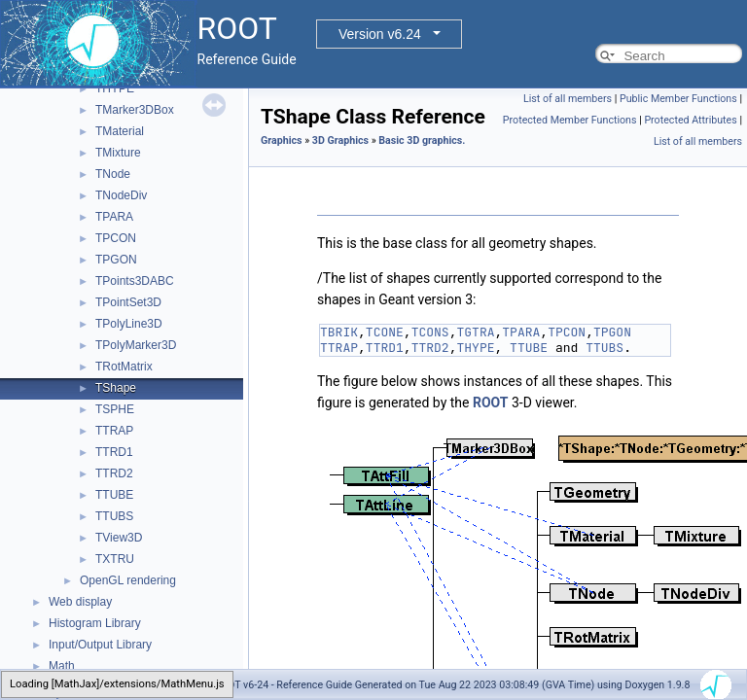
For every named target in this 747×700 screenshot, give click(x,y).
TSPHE (115, 409)
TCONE (385, 332)
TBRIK (339, 332)
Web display (80, 602)
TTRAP (114, 431)
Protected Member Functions (570, 120)
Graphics (282, 140)
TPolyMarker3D (136, 345)
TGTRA (475, 332)
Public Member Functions (678, 99)
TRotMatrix (124, 367)
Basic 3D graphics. (422, 140)
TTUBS (114, 516)
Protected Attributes (690, 120)
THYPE (115, 88)
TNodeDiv (121, 195)
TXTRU (115, 559)
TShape (116, 388)
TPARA (114, 217)
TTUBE (114, 495)
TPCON (116, 238)
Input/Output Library (100, 645)
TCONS (430, 332)
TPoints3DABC (135, 281)
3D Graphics (340, 140)
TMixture (118, 153)
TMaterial (120, 131)
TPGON (116, 260)
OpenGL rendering (128, 580)
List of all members (568, 99)
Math (62, 666)
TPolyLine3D (129, 324)
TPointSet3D (128, 302)
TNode (113, 174)
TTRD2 (114, 473)
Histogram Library (95, 623)
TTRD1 (114, 452)
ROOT (491, 402)
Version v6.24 (380, 34)
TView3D (119, 538)
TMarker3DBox (135, 110)
